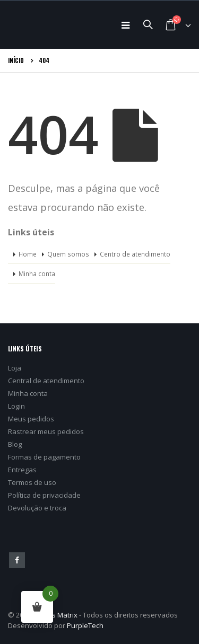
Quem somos (68, 254)
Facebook (17, 560)
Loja (15, 368)
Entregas (22, 470)
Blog (15, 444)
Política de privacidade (44, 495)
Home (28, 254)
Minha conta (37, 274)
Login (16, 406)
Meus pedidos (31, 419)
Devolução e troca (37, 508)
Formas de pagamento (44, 457)
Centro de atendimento (135, 254)
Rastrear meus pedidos (46, 431)
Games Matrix (55, 615)
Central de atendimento (46, 381)
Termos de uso (32, 482)
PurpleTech (85, 625)
